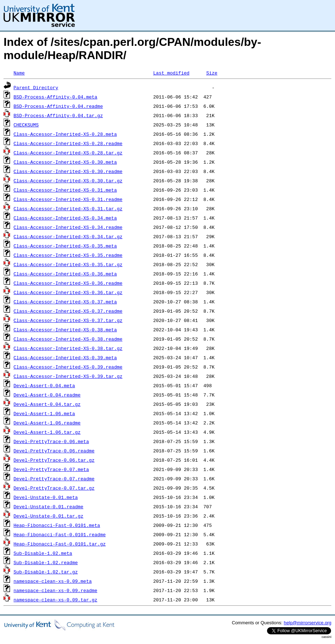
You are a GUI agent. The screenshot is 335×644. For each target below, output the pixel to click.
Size (212, 73)
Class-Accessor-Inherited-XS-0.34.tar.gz (68, 236)
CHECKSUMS (26, 125)
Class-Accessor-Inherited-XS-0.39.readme (68, 367)
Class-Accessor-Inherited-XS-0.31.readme (68, 199)
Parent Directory (36, 87)
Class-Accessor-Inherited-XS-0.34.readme (68, 227)
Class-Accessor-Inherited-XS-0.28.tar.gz (68, 153)
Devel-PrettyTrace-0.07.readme (54, 479)
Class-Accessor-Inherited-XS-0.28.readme (68, 143)
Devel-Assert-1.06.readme (47, 423)
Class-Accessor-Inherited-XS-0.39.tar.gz (68, 376)
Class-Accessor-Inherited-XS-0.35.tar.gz (68, 264)
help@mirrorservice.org (308, 623)
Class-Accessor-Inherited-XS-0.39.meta (65, 357)
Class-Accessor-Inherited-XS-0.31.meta (65, 190)
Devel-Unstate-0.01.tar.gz (48, 516)
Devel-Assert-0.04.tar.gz (47, 404)
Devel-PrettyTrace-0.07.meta (51, 469)
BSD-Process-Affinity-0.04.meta (55, 97)
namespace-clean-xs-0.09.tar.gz (55, 600)
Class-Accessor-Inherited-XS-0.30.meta (65, 162)
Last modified (171, 73)
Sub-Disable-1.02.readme (46, 562)
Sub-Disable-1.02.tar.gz (46, 572)
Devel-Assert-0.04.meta (44, 385)
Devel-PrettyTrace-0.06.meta (51, 441)
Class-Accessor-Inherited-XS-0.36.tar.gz (68, 292)
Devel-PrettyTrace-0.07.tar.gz (54, 488)
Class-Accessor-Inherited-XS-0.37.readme (68, 311)
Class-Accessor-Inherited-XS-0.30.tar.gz (68, 181)
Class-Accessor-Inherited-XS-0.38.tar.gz (68, 348)
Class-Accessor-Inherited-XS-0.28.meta (65, 134)
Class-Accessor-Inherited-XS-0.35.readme (68, 255)
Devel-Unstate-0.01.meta (46, 497)
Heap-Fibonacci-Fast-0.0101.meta (57, 525)
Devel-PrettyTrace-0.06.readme (54, 451)
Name (19, 73)
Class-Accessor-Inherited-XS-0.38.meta (65, 330)
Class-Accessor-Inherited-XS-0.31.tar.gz (68, 208)
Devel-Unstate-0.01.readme (48, 506)
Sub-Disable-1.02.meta (43, 553)
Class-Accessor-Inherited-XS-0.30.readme (68, 171)
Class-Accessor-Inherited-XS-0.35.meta (65, 246)
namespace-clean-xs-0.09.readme (55, 590)
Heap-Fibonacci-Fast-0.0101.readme (60, 534)
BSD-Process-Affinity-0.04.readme (58, 106)
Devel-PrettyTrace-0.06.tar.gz (54, 460)
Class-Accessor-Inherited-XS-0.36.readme (68, 283)
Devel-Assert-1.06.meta (44, 413)
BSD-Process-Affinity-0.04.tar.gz (58, 115)
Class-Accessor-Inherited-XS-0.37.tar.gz (68, 320)
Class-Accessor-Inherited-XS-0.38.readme (68, 339)
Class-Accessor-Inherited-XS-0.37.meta (65, 302)
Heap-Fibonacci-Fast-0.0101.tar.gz (60, 544)
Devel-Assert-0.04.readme (47, 395)
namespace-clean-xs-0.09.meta (53, 581)
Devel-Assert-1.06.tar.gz (47, 432)
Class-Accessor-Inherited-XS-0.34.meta (65, 218)
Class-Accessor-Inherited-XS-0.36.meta (65, 274)
